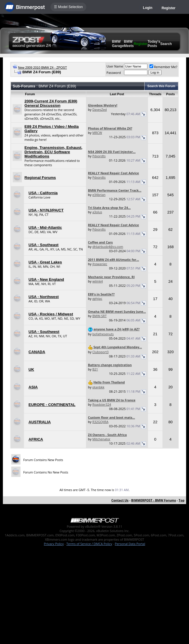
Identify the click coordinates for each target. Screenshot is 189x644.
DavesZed (100, 109)
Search (166, 44)
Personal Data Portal (130, 544)
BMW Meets (129, 44)
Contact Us (120, 500)
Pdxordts (99, 156)
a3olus (97, 212)
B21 (95, 369)
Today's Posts (154, 44)
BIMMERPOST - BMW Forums (154, 500)
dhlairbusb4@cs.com (108, 247)
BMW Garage (118, 44)
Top (181, 500)
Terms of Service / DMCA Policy (89, 544)
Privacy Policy (54, 544)
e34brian (99, 195)
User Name (115, 66)
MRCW (97, 133)
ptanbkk (98, 387)
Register (169, 8)
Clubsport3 (100, 352)
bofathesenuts (103, 334)
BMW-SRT (100, 316)
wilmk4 (98, 281)
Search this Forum (161, 86)
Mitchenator (101, 439)
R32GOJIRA (100, 422)
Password (114, 73)
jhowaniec (100, 264)
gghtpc (97, 298)
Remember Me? (163, 67)
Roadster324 (102, 404)
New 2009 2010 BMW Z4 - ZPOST (43, 68)
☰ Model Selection (68, 7)
